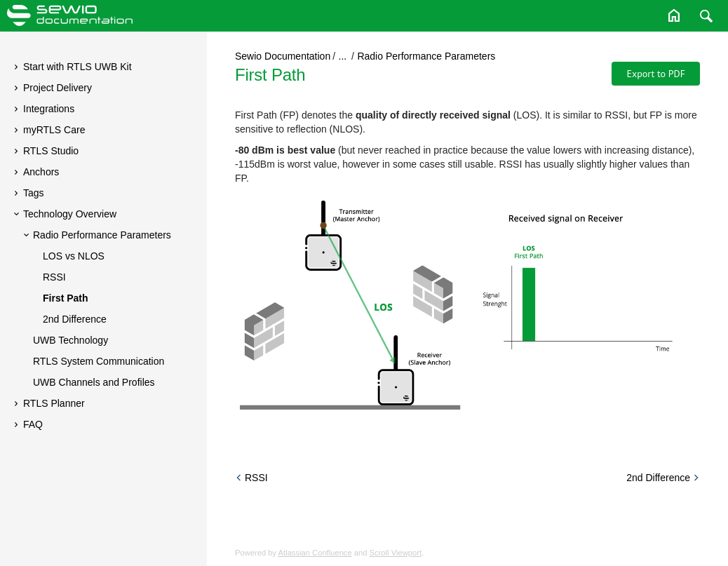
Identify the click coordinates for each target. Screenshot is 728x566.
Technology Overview (70, 214)
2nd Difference (75, 319)
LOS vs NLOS (74, 256)
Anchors (41, 172)
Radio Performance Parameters (102, 235)
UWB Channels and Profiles (94, 382)
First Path (66, 298)
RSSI (54, 277)
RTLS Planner (54, 403)
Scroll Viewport (396, 553)
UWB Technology (70, 340)
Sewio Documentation (283, 56)
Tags (34, 193)
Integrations (49, 109)
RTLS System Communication (99, 361)
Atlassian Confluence (315, 553)
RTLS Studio (51, 151)
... (343, 56)
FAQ (33, 424)
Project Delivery (58, 88)
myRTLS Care (54, 130)
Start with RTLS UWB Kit (77, 67)
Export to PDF (656, 74)
